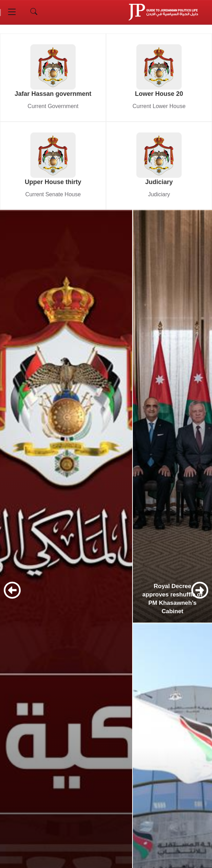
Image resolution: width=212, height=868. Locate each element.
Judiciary (159, 182)
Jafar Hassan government (53, 94)
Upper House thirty (53, 182)
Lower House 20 (159, 94)
